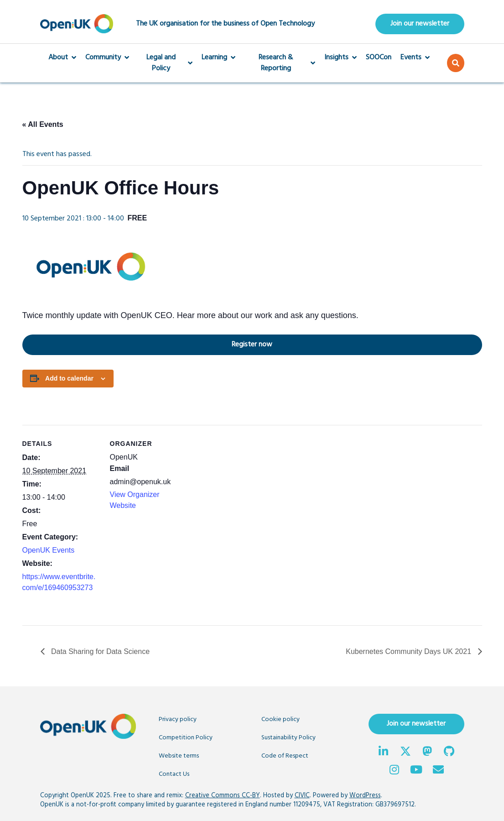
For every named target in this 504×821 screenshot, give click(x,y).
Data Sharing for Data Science (100, 651)
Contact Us (174, 774)
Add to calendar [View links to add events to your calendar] (69, 378)
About (62, 58)
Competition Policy (186, 738)
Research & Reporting (280, 63)
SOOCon (379, 58)
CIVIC (302, 796)
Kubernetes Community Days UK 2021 (409, 651)
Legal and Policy (166, 63)
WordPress (365, 796)
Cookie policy (281, 719)
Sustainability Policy (288, 738)
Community (107, 58)
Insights (340, 58)
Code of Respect (285, 756)
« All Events (43, 124)
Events (415, 58)
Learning (218, 58)
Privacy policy (178, 719)
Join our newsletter (420, 24)
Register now (148, 344)
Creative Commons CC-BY (223, 796)
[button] (456, 63)
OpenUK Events (49, 550)
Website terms (179, 756)
